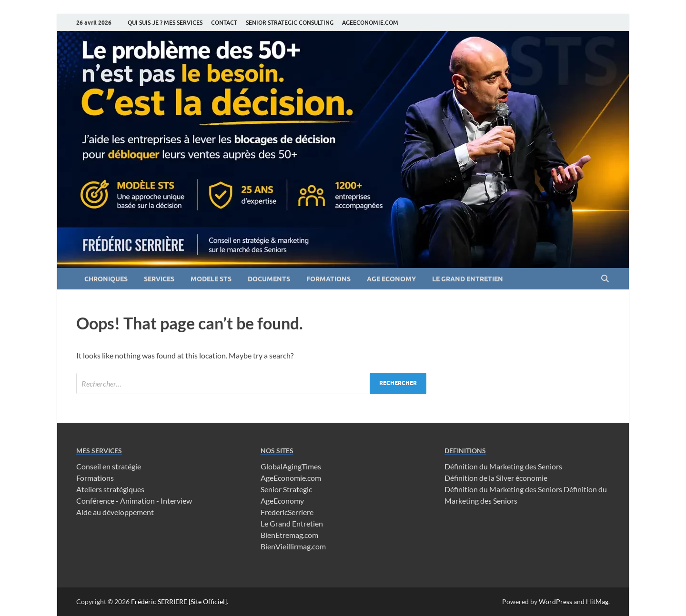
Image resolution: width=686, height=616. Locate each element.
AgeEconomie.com (291, 478)
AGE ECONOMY (391, 279)
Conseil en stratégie (109, 466)
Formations (95, 478)
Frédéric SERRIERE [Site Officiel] (179, 601)
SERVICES (159, 279)
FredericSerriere (287, 512)
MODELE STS (211, 279)
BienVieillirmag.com (293, 546)
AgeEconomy (282, 501)
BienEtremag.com (289, 535)
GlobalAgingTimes (291, 466)
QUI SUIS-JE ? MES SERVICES (165, 23)
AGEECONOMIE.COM (370, 23)
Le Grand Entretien (292, 523)
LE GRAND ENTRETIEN (468, 279)
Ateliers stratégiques (110, 489)
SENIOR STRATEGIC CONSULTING (290, 23)
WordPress (555, 601)
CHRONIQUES (106, 279)
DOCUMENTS (269, 279)
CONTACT (224, 23)
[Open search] (605, 279)
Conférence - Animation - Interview (134, 501)
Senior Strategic (286, 489)
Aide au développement (115, 512)
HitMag (597, 601)
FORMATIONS (328, 279)
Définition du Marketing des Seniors (503, 466)
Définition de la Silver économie (496, 478)
